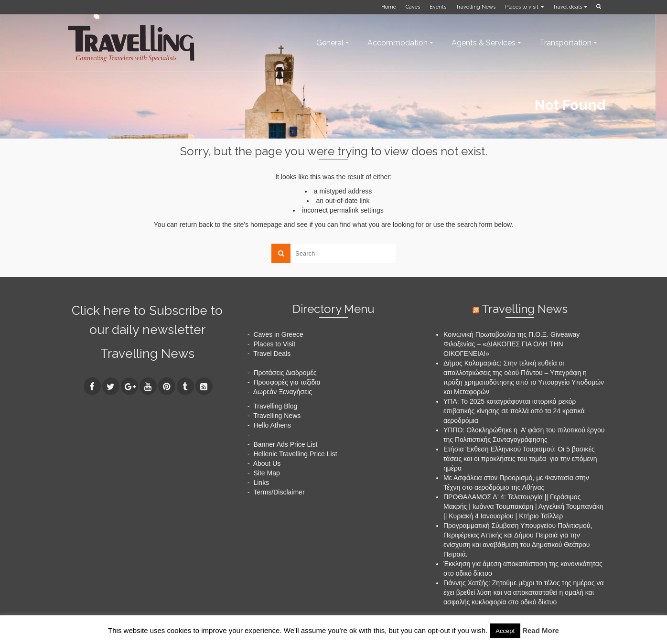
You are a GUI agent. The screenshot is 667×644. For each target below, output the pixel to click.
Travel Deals (272, 354)
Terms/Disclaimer (279, 492)
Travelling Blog (275, 406)
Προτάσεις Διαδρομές (285, 373)
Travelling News (147, 354)
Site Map (266, 473)
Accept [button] (505, 631)
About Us (267, 463)
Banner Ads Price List (285, 444)
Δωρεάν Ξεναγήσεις (283, 392)
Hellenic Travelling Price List (295, 454)
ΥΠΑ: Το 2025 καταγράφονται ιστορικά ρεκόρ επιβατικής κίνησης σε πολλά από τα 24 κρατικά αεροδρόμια (514, 411)
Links (261, 483)
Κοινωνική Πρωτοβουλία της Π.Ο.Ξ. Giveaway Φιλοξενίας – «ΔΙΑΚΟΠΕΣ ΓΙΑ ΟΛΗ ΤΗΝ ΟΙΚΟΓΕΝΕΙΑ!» (511, 344)
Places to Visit (274, 344)
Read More (541, 630)
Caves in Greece (278, 334)
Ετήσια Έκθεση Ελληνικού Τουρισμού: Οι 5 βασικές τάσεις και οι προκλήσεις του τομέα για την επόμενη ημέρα (520, 459)
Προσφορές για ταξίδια (287, 382)
